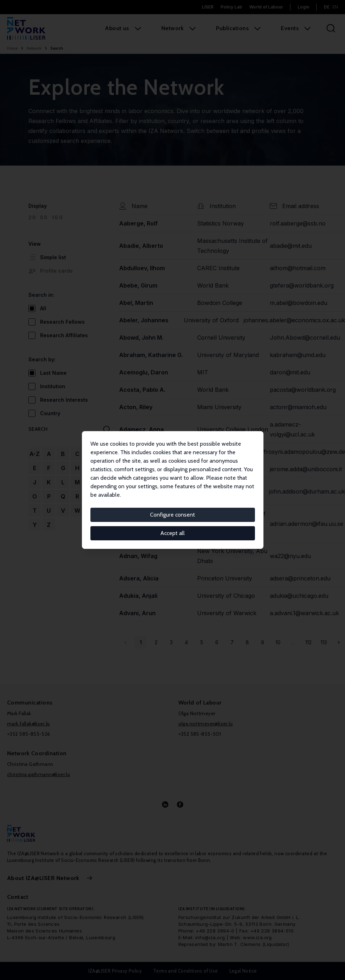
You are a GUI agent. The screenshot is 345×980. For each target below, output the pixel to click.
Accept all (172, 533)
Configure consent (172, 515)
